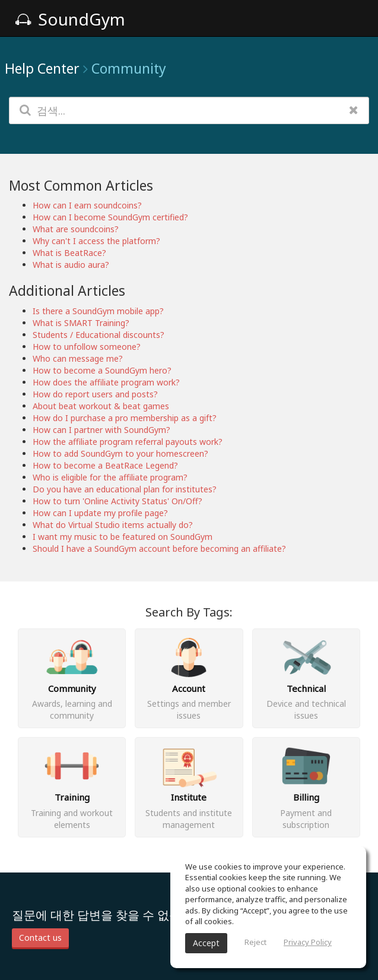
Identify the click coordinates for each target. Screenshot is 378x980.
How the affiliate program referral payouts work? (128, 442)
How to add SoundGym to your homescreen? (120, 453)
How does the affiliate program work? (106, 382)
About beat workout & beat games (101, 406)
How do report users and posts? (95, 394)
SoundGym (70, 19)
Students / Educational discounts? (99, 335)
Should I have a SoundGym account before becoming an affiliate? (159, 549)
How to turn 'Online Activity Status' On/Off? (117, 501)
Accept (206, 943)
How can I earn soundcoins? (87, 205)
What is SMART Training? (81, 323)
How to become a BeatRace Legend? (105, 465)
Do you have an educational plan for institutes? (125, 489)
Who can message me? (78, 358)
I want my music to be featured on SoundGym (123, 537)
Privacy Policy (308, 942)
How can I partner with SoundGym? (101, 430)
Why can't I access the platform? (96, 241)
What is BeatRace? (69, 253)
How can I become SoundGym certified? (110, 217)
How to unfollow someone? (87, 347)
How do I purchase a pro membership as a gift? (125, 418)
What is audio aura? (71, 265)
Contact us (40, 938)
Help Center (42, 68)
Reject (255, 942)
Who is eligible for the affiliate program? (110, 477)
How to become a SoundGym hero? (102, 370)
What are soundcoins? (76, 229)
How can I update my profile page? (100, 513)
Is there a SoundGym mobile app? (98, 311)
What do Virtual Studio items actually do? (113, 525)
